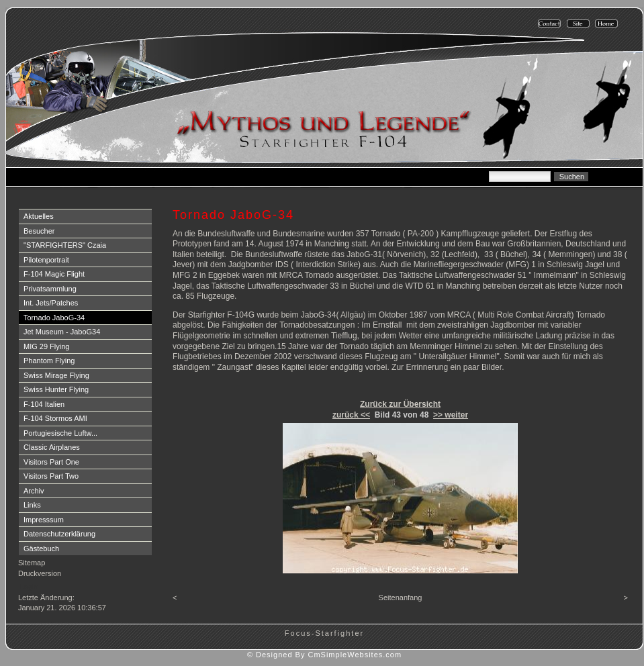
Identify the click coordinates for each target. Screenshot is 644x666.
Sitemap (32, 563)
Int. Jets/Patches (51, 303)
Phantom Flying (49, 361)
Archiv (34, 491)
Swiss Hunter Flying (56, 389)
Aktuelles (39, 216)
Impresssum (44, 520)
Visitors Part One (51, 462)
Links (32, 505)
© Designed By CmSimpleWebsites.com (324, 655)
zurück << (351, 415)
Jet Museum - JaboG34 (62, 332)
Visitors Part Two (51, 476)
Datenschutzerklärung (59, 534)
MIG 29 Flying (46, 346)
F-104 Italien (44, 404)
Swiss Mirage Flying (56, 375)
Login (29, 587)
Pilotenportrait (46, 260)
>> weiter (451, 415)
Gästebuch (41, 549)
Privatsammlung (50, 289)
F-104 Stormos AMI (55, 418)
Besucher (39, 231)
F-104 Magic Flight (54, 274)
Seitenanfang (401, 598)
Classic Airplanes (52, 447)
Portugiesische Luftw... (60, 433)
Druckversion (40, 573)
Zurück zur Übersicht (400, 404)
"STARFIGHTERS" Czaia (65, 245)
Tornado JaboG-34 (54, 318)
